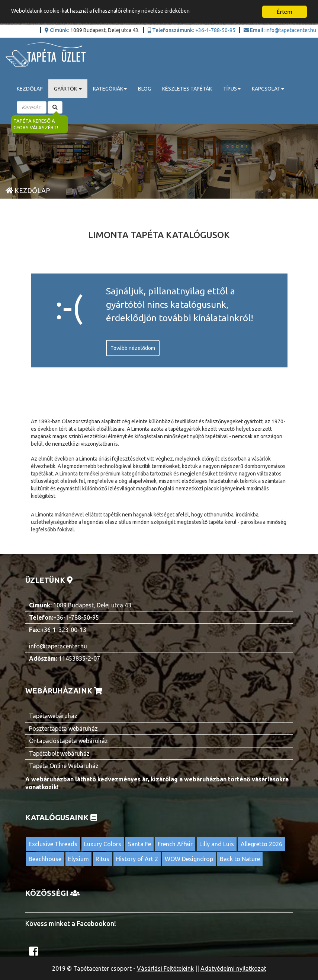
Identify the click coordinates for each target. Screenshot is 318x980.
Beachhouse (45, 859)
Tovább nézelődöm (133, 348)
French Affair (175, 844)
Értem (285, 12)
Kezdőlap (30, 89)
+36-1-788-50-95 (215, 30)
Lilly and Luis (217, 844)
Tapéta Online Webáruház (64, 766)
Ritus (102, 859)
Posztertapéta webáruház (63, 728)
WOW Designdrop (189, 859)
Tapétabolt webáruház (59, 753)
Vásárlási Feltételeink (165, 968)
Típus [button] (232, 89)
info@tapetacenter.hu (291, 30)
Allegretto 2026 (261, 844)
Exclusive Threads (53, 844)
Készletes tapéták (187, 89)
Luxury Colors (103, 844)
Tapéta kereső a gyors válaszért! (36, 124)
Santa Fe (139, 844)
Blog (144, 89)
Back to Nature (240, 859)
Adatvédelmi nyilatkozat (233, 968)
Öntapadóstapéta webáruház (68, 741)
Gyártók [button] (68, 89)
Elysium (78, 859)
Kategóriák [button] (110, 89)
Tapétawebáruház (53, 716)
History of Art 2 (137, 859)
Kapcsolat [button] (268, 89)
